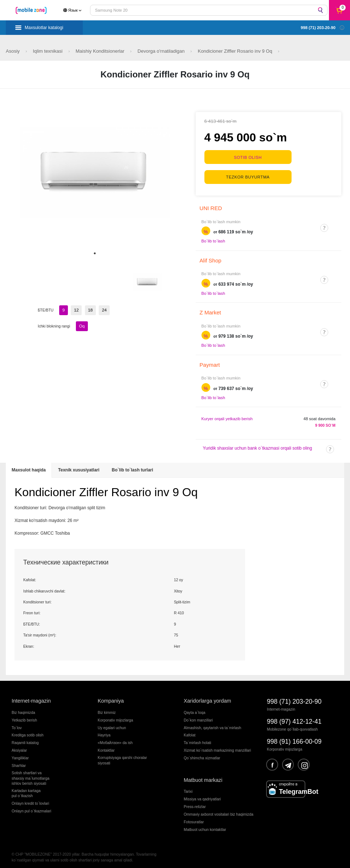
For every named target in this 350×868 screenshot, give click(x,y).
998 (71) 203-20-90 (294, 698)
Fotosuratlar (194, 818)
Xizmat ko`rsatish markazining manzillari (217, 747)
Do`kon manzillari (198, 716)
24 (102, 310)
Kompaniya (111, 697)
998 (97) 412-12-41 (294, 718)
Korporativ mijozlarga (115, 716)
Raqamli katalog (25, 739)
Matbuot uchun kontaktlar (205, 826)
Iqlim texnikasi (48, 51)
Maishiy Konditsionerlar (101, 51)
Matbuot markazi (203, 776)
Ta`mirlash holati (198, 739)
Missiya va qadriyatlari (202, 795)
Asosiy (13, 51)
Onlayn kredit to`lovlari (30, 800)
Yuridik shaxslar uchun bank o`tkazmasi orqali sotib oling (258, 445)
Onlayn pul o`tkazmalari (31, 807)
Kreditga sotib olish (28, 732)
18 (89, 310)
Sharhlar (19, 762)
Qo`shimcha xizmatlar (202, 754)
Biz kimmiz (107, 709)
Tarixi (188, 788)
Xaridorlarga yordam (207, 697)
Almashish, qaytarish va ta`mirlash (212, 724)
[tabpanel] (95, 173)
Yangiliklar (20, 754)
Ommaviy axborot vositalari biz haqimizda (219, 811)
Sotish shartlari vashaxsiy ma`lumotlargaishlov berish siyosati (30, 775)
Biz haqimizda (23, 709)
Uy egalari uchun (112, 724)
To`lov (17, 724)
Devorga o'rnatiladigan (162, 51)
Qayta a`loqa (195, 709)
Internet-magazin (31, 697)
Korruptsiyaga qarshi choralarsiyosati (122, 757)
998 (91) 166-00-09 (294, 738)
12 (76, 310)
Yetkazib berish (24, 716)
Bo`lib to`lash (213, 237)
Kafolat (190, 732)
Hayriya (104, 732)
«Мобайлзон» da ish (115, 739)
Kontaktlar (106, 747)
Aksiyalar (19, 747)
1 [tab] (95, 253)
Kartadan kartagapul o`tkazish (26, 790)
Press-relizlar (195, 803)
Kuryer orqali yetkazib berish (227, 415)
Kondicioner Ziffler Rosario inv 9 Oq (236, 51)
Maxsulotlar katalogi (44, 28)
